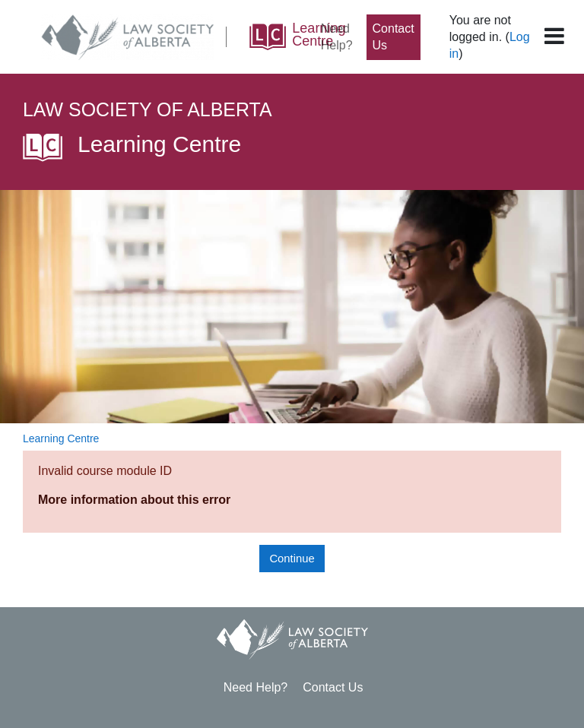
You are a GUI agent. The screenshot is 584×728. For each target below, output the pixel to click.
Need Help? (337, 37)
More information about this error (134, 500)
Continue (292, 559)
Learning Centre (61, 438)
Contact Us (394, 37)
